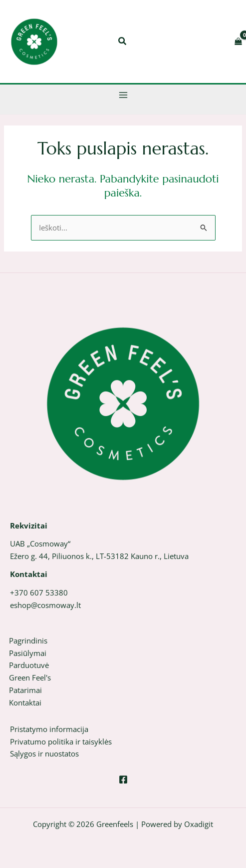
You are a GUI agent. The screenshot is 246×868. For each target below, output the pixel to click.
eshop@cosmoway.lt (45, 605)
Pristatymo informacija (49, 729)
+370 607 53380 (39, 592)
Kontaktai (25, 702)
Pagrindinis (28, 640)
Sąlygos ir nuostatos (44, 753)
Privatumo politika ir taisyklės (61, 741)
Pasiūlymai (28, 653)
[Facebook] (123, 779)
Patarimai (25, 690)
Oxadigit (199, 824)
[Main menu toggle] (123, 95)
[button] (123, 42)
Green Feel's (30, 677)
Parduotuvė (29, 665)
